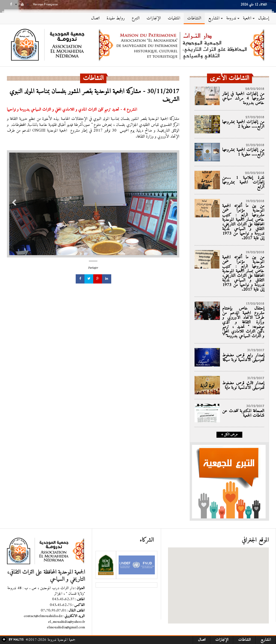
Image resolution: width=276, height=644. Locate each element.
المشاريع (214, 18)
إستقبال (264, 18)
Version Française (45, 5)
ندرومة (231, 18)
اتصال (95, 18)
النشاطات (194, 18)
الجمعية (247, 18)
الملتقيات (174, 18)
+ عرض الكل (229, 435)
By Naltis (16, 640)
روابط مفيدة (116, 18)
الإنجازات (154, 18)
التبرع (136, 18)
